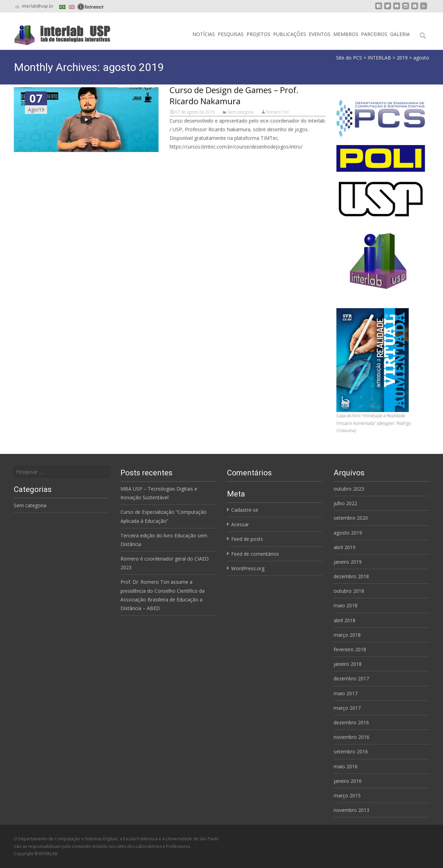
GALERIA (400, 34)
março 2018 (347, 635)
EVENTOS (320, 34)
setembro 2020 (351, 518)
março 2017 (347, 708)
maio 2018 (346, 605)
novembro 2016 (351, 737)
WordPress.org (248, 568)
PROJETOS (258, 34)
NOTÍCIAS (204, 34)
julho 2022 (345, 503)
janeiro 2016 (348, 781)
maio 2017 (346, 693)
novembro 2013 (351, 810)
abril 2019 (345, 547)
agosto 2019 (348, 533)
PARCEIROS (374, 34)
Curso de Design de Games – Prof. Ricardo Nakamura (234, 95)
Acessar (240, 524)
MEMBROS (346, 34)
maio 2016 (346, 766)
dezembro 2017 (351, 678)
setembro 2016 (351, 751)
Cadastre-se (245, 510)
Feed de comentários (255, 554)
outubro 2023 (349, 489)
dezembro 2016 (351, 722)
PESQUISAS (231, 34)
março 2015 (347, 795)
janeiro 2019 (348, 562)
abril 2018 (345, 620)
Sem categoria (241, 112)
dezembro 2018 (351, 576)
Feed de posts (247, 539)
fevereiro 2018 (350, 649)
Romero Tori (278, 112)
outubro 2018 (349, 591)
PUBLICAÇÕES (290, 34)
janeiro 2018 (348, 664)
